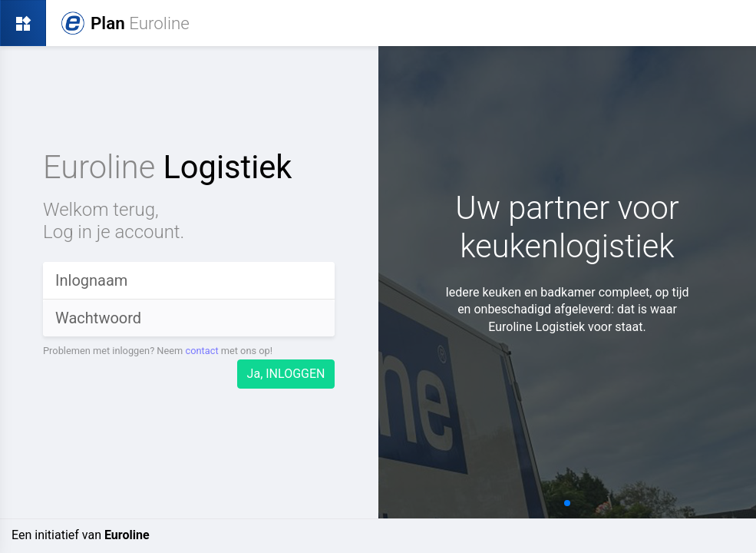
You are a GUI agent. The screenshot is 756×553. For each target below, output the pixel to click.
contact (201, 351)
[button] (567, 503)
